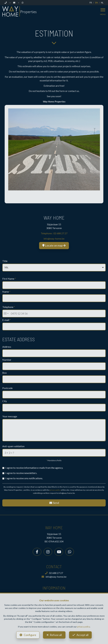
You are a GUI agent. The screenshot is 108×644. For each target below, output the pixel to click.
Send (54, 503)
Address (7, 347)
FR (91, 3)
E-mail (7, 320)
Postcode (7, 388)
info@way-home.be (54, 239)
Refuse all (56, 635)
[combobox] (6, 313)
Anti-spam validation (13, 446)
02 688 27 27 (60, 233)
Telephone (9, 307)
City (5, 401)
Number (7, 360)
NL (102, 3)
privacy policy (55, 490)
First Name (9, 279)
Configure (30, 635)
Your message (10, 416)
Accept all (82, 635)
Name (6, 292)
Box (4, 373)
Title (5, 261)
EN (96, 3)
